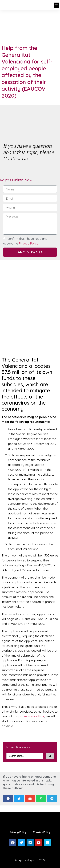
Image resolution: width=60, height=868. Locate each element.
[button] (56, 5)
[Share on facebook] (8, 799)
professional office (31, 716)
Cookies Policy (42, 832)
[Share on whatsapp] (41, 799)
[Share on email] (30, 799)
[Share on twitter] (19, 799)
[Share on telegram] (52, 799)
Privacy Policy (29, 243)
